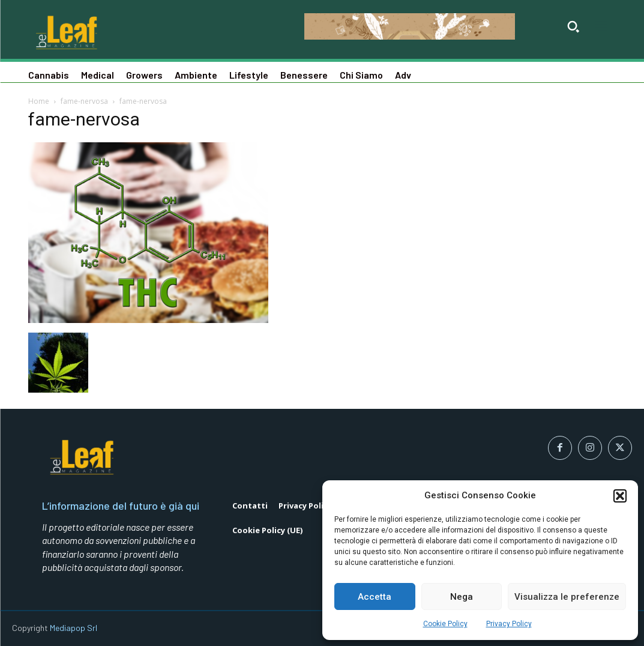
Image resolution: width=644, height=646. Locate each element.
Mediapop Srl (74, 628)
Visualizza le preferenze (567, 597)
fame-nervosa (84, 101)
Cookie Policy (445, 624)
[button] (620, 496)
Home (39, 101)
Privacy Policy (509, 624)
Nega (462, 597)
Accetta (375, 597)
